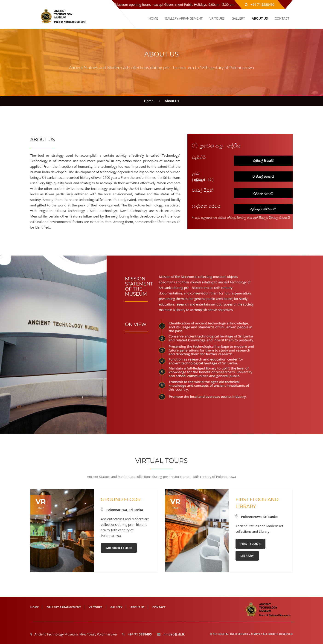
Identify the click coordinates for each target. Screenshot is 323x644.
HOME (153, 18)
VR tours (217, 18)
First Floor (250, 544)
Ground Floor (119, 548)
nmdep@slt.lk (174, 634)
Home (149, 101)
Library (247, 556)
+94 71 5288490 (262, 4)
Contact (282, 18)
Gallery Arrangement (184, 18)
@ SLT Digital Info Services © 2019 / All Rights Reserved (251, 634)
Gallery (238, 18)
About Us (260, 18)
